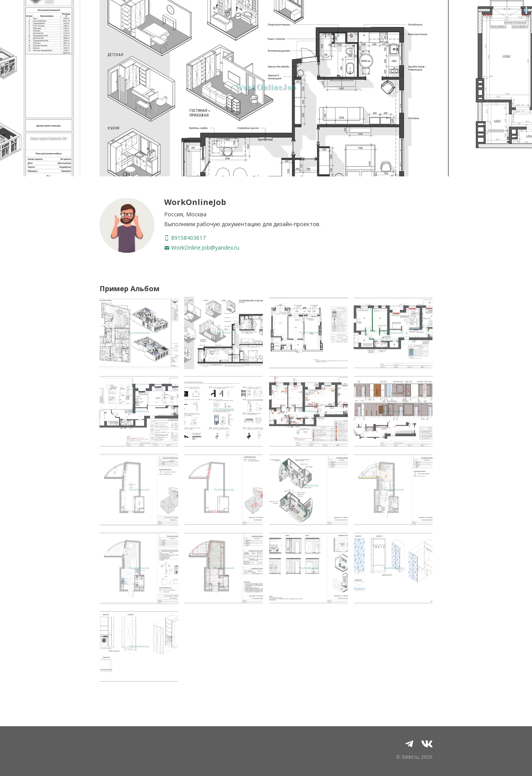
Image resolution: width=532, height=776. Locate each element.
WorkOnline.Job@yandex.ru (202, 247)
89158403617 (185, 238)
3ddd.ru (410, 757)
